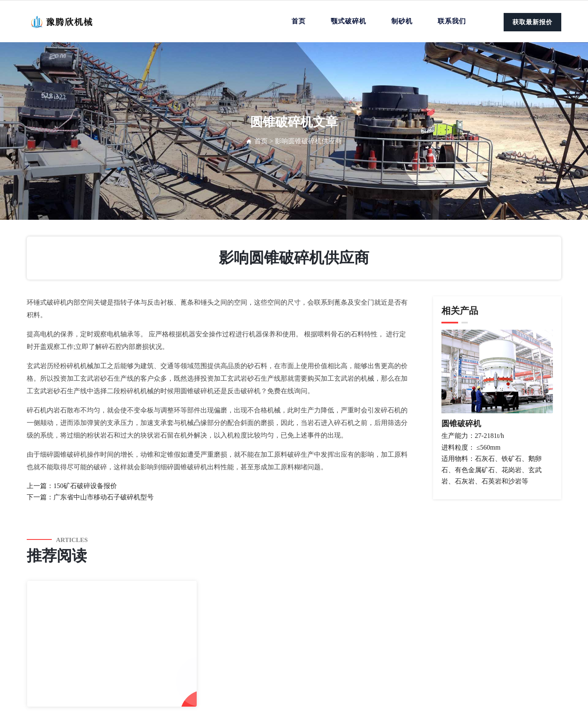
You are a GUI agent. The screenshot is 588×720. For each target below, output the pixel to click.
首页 (299, 21)
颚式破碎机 (348, 21)
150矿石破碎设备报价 (85, 486)
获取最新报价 (532, 22)
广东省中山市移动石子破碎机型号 (104, 497)
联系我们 (452, 21)
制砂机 (402, 21)
